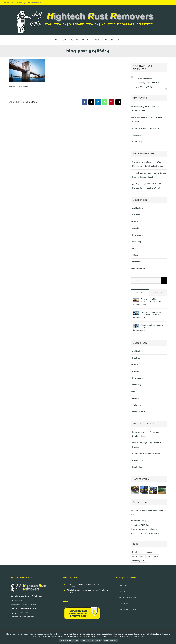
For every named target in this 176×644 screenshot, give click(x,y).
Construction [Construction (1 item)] (137, 552)
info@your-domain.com (147, 529)
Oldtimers (136, 262)
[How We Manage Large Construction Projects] (136, 313)
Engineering (137, 235)
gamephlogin (138, 173)
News (135, 248)
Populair (140, 293)
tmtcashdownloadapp (142, 162)
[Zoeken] (164, 280)
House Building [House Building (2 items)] (138, 556)
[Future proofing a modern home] (136, 326)
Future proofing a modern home (146, 128)
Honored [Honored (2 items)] (149, 552)
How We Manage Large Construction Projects (151, 313)
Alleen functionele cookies (91, 640)
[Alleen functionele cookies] (173, 638)
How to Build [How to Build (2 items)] (153, 556)
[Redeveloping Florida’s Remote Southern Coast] (136, 300)
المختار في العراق (139, 184)
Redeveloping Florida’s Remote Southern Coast (151, 300)
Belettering (137, 142)
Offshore (136, 255)
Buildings (136, 215)
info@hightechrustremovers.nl (30, 3)
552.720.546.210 (144, 525)
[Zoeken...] (146, 280)
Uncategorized (139, 269)
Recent (158, 293)
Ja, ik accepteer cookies (69, 640)
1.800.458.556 (145, 521)
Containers (137, 228)
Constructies (138, 135)
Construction (138, 222)
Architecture (138, 208)
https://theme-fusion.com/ (148, 533)
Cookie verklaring (111, 640)
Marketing (137, 242)
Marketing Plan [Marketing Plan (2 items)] (138, 561)
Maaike (15, 86)
